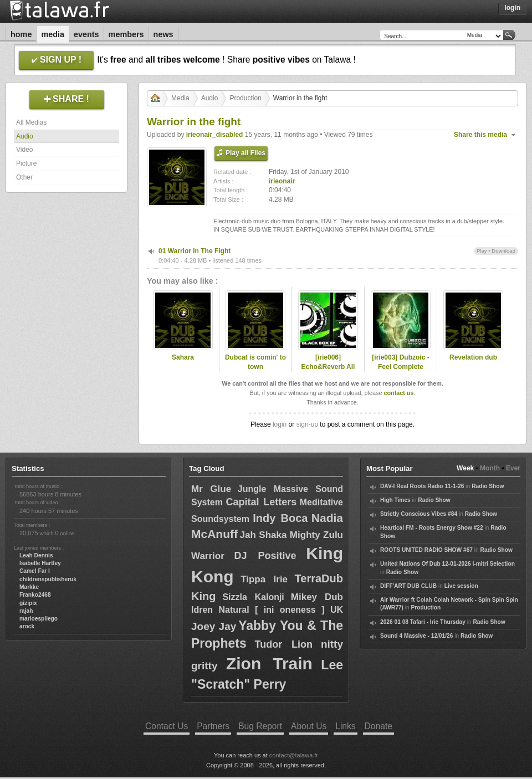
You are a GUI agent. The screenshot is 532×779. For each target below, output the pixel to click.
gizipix (28, 603)
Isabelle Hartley (40, 563)
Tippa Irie (264, 579)
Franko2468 (35, 595)
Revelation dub (473, 357)
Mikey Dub (317, 597)
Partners (213, 726)
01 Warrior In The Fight (195, 251)
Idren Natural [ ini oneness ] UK (267, 610)
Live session (461, 586)
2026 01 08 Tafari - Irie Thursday (423, 622)
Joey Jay (214, 626)
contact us (398, 393)
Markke (29, 587)
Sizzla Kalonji (253, 597)
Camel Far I (35, 571)
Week (465, 468)
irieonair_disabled (215, 135)
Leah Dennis (36, 555)
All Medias (31, 122)
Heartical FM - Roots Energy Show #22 (432, 528)
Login (512, 8)
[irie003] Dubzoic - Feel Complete (400, 362)
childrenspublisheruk (48, 579)
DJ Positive (265, 556)
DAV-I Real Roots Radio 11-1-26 (422, 486)
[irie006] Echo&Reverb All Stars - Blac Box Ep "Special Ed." (328, 371)
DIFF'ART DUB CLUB (408, 586)
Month (490, 468)
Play (482, 251)
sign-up (307, 424)
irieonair (282, 181)
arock (27, 626)
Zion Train (269, 663)
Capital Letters (261, 502)
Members (126, 34)
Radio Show (488, 486)
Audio (25, 136)
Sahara (183, 357)
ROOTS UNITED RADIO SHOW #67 (426, 550)
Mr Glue (211, 489)
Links (345, 726)
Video (24, 150)
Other (24, 177)
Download (503, 251)
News (163, 34)
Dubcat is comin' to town (255, 362)
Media (53, 34)
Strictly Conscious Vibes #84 (419, 514)
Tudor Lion (283, 644)
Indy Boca (280, 518)
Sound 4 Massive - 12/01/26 (416, 636)
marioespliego (39, 619)
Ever (513, 468)
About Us (309, 726)
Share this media (480, 135)
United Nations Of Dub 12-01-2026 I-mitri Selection (447, 564)
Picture (26, 163)
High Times (395, 500)
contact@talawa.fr (294, 755)
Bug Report (260, 726)
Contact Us (167, 726)
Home (21, 34)
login (280, 424)
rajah (26, 611)
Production (245, 98)
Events (86, 34)
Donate (378, 726)
